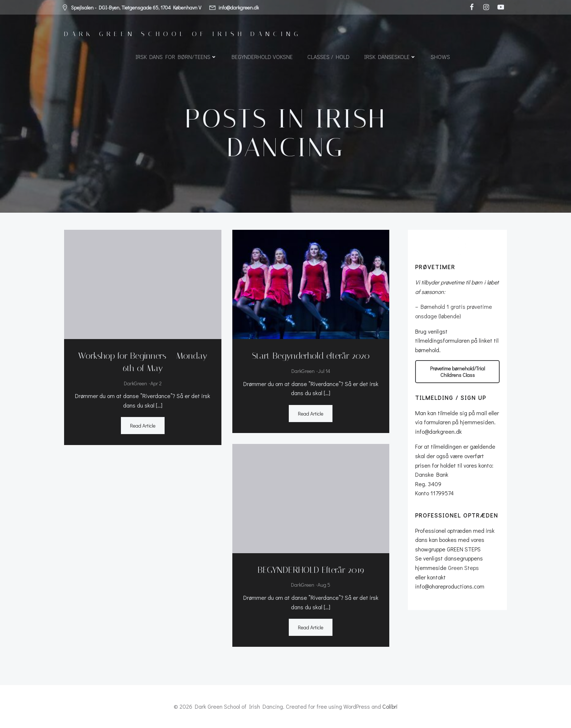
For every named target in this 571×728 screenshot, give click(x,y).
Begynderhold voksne (262, 57)
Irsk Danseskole (390, 57)
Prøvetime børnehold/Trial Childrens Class (458, 371)
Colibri (390, 706)
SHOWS (440, 57)
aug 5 (324, 585)
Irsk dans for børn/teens (176, 57)
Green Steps (463, 568)
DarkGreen (135, 383)
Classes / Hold (328, 57)
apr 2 (156, 383)
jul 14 (324, 371)
